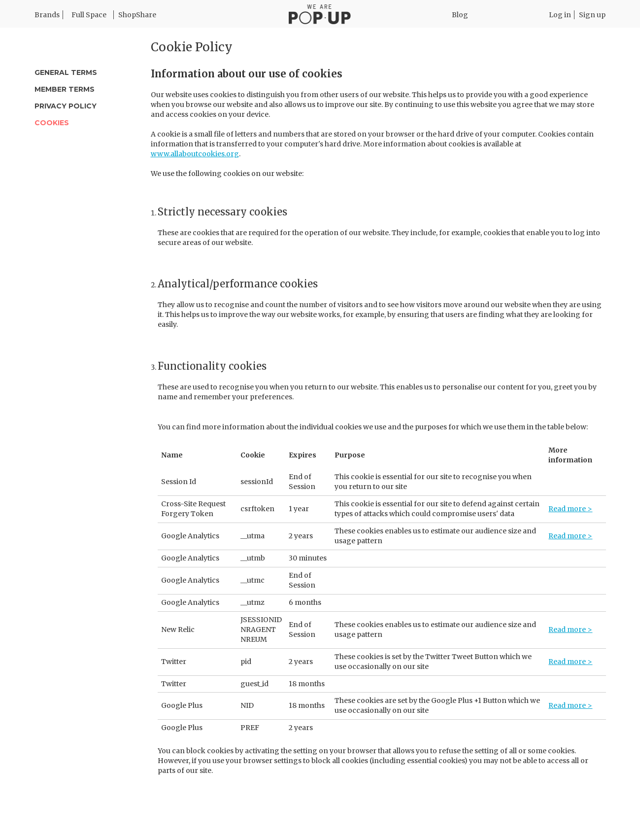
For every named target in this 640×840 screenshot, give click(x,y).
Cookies (52, 123)
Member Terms (65, 89)
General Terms (66, 72)
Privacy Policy (66, 106)
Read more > (570, 509)
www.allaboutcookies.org (195, 154)
